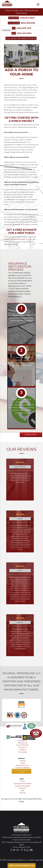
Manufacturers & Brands (23, 784)
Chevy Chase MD (23, 745)
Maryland (23, 750)
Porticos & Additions (11, 36)
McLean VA (23, 747)
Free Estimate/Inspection (22, 866)
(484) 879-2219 (24, 847)
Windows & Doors (23, 765)
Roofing (23, 761)
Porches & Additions (23, 768)
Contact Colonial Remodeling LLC (17, 239)
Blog (23, 790)
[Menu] (38, 4)
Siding (23, 763)
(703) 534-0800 (27, 18)
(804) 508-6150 (28, 23)
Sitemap (23, 793)
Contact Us (23, 788)
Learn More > (31, 435)
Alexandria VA (23, 743)
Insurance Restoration (23, 786)
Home (23, 781)
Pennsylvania (23, 752)
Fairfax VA (23, 738)
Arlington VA (23, 740)
